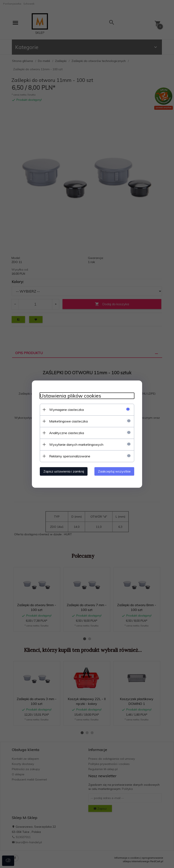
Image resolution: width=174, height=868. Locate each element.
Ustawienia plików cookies (70, 396)
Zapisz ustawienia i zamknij (63, 471)
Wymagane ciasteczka (66, 409)
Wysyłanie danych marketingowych (76, 444)
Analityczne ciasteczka (66, 433)
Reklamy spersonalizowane (69, 456)
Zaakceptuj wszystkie (115, 471)
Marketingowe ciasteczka (68, 421)
